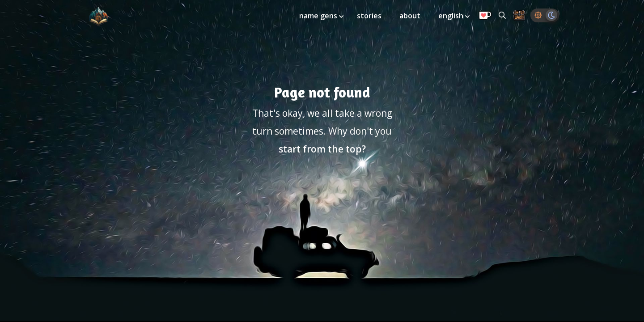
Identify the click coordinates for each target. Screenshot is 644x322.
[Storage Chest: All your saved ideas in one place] (519, 16)
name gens (319, 16)
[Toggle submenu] (341, 17)
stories (369, 16)
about (410, 16)
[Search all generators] (502, 15)
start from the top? (322, 149)
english (452, 16)
